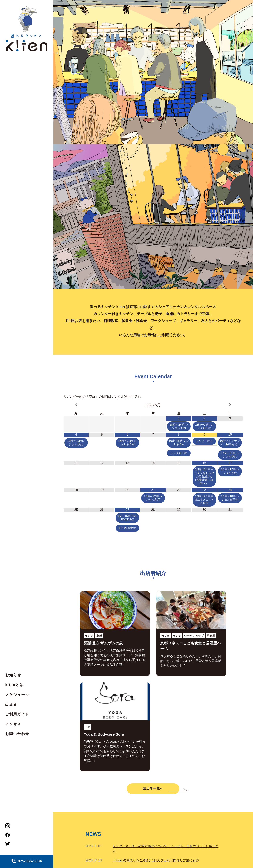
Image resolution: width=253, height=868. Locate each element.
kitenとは (14, 685)
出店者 (11, 704)
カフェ (165, 636)
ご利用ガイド (17, 714)
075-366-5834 (27, 861)
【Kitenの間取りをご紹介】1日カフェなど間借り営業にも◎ (156, 860)
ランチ (89, 636)
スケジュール (17, 695)
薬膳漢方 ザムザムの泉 (103, 643)
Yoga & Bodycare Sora (104, 734)
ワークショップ (194, 636)
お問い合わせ (17, 734)
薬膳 (99, 636)
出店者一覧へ (153, 788)
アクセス (13, 724)
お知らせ (13, 675)
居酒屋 (211, 636)
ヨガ (88, 727)
